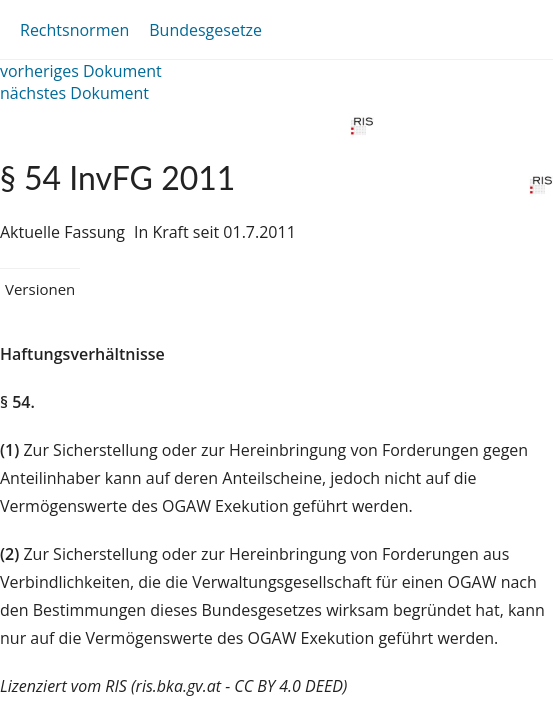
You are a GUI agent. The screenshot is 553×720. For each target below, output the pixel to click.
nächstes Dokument (74, 93)
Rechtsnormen (74, 30)
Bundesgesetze (205, 30)
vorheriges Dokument (81, 71)
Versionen (40, 289)
